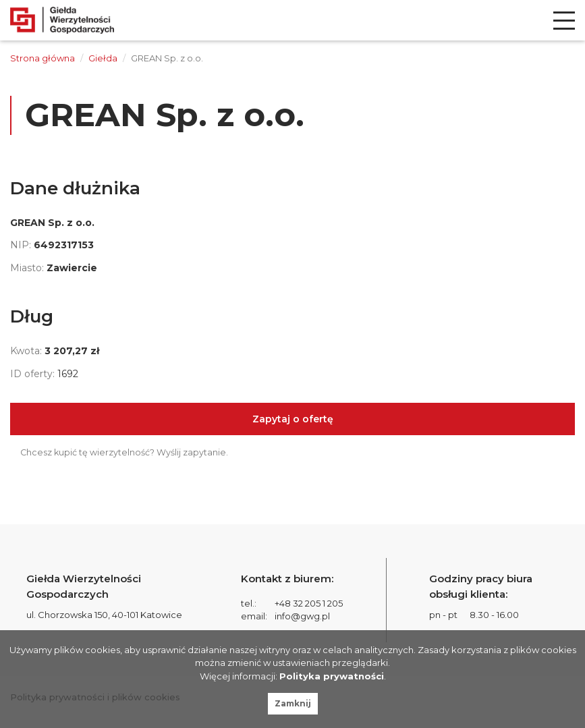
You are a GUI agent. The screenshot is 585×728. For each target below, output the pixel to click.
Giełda (103, 58)
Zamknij (293, 703)
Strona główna (43, 58)
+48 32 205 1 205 (309, 603)
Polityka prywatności (332, 676)
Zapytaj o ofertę (293, 419)
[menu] (564, 21)
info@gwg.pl (302, 616)
